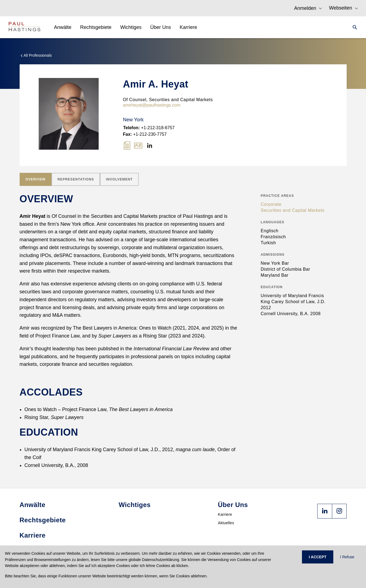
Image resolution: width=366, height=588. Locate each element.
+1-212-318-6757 (149, 128)
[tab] (36, 179)
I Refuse (347, 557)
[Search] (353, 27)
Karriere (225, 514)
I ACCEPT (318, 557)
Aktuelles (226, 523)
